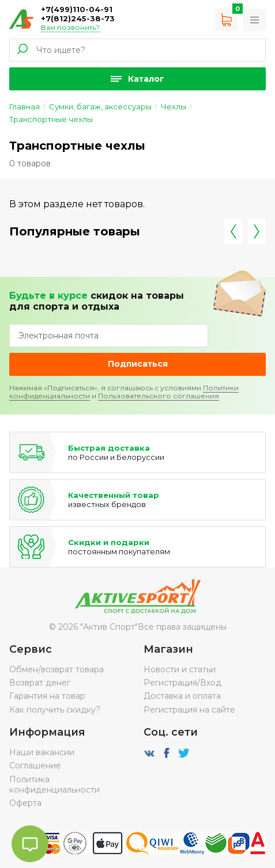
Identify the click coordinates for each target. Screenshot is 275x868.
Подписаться (138, 364)
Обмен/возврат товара (56, 669)
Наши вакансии (42, 752)
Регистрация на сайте (189, 710)
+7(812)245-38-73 (78, 18)
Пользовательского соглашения (159, 396)
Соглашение (35, 766)
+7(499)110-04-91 (77, 9)
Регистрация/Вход (182, 683)
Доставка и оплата (182, 696)
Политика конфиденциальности (54, 785)
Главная (25, 106)
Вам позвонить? (70, 27)
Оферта (25, 803)
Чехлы (174, 106)
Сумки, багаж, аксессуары (100, 106)
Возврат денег (40, 683)
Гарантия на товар (47, 696)
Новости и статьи (180, 669)
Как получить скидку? (55, 710)
